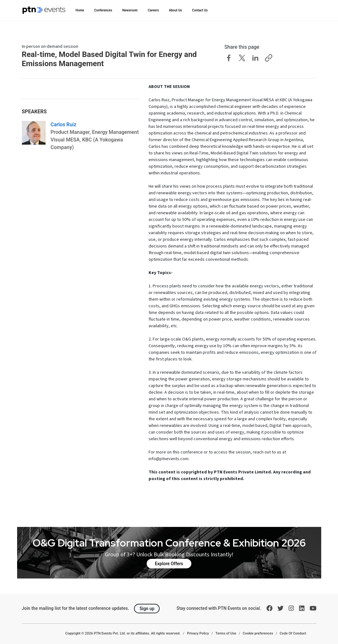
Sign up (147, 609)
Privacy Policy (198, 633)
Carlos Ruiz (64, 125)
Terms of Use (226, 633)
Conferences (103, 10)
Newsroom (130, 10)
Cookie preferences (258, 633)
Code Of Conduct (293, 633)
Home (80, 10)
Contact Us (200, 10)
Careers (153, 10)
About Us (175, 10)
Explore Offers (169, 564)
